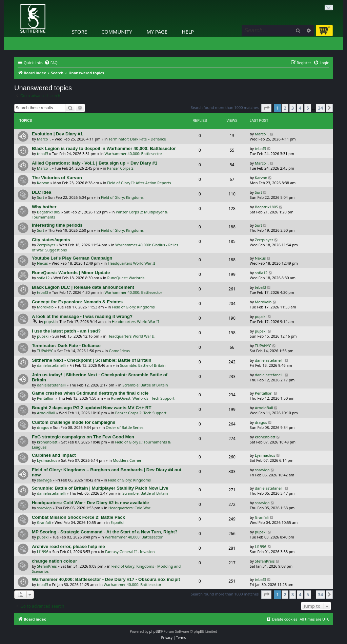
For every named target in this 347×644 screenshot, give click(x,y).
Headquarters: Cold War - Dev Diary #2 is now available (90, 503)
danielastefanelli (51, 365)
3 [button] (293, 108)
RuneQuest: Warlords (126, 278)
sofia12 (43, 278)
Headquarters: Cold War (129, 508)
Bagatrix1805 (49, 212)
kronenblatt (47, 442)
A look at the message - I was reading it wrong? (82, 316)
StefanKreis (47, 566)
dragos (43, 427)
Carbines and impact (54, 455)
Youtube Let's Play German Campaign (72, 258)
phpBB (155, 631)
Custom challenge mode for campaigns (74, 422)
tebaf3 (43, 154)
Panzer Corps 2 (120, 168)
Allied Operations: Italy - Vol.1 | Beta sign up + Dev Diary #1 (95, 163)
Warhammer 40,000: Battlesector (133, 154)
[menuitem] (51, 63)
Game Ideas (119, 351)
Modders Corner (127, 460)
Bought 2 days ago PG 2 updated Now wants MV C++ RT (91, 408)
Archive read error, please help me (68, 546)
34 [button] (320, 108)
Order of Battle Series (125, 427)
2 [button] (285, 108)
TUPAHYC (45, 351)
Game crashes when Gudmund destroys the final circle (90, 393)
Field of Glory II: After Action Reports (139, 183)
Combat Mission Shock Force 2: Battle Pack (78, 517)
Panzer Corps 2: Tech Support (141, 413)
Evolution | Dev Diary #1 (57, 134)
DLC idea (42, 192)
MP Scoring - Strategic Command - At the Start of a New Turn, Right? (105, 532)
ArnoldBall (46, 413)
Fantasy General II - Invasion (130, 552)
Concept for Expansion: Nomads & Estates (77, 302)
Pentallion (46, 398)
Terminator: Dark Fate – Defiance (137, 139)
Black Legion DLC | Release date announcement (83, 287)
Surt (40, 197)
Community (117, 32)
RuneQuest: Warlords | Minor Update (71, 273)
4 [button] (300, 108)
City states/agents (51, 240)
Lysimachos (47, 460)
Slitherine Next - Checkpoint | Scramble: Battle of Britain (92, 360)
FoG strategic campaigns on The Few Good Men (83, 437)
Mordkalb (45, 307)
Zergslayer (46, 245)
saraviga (44, 480)
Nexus (42, 263)
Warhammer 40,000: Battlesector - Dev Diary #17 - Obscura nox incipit (106, 579)
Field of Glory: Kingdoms (122, 197)
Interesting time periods (57, 225)
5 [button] (308, 108)
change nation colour (54, 561)
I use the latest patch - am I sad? (66, 331)
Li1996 (43, 552)
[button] (266, 108)
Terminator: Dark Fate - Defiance (66, 346)
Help (188, 32)
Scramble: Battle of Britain (143, 365)
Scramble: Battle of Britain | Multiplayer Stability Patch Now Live (100, 488)
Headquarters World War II (131, 263)
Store (79, 32)
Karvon (43, 183)
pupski (50, 321)
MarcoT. (44, 139)
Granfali (44, 522)
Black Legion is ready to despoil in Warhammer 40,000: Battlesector (104, 148)
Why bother (44, 207)
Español (117, 522)
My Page (157, 32)
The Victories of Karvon (57, 178)
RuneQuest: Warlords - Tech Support (143, 398)
